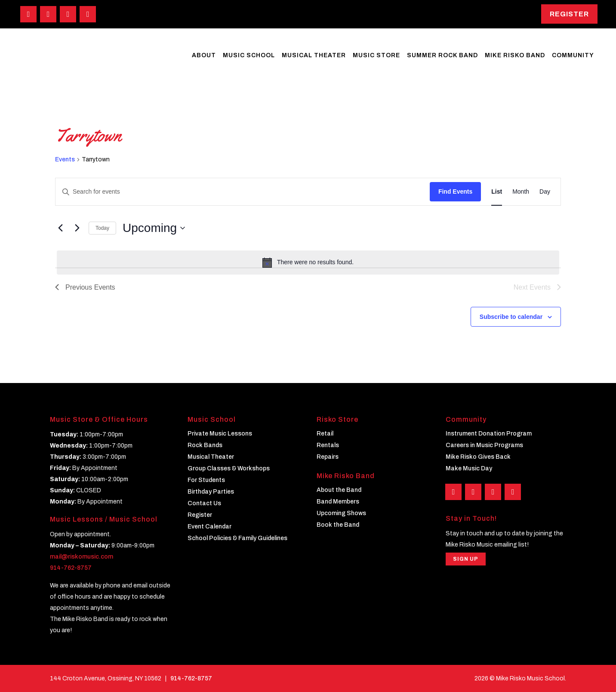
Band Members (338, 502)
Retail (325, 434)
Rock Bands (205, 445)
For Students (206, 480)
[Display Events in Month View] (521, 192)
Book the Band (338, 525)
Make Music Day (469, 468)
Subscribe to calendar (511, 317)
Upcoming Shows (341, 513)
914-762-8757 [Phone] (191, 678)
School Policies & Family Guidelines (237, 538)
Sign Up (466, 559)
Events (65, 159)
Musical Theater (211, 457)
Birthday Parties (211, 492)
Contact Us (204, 503)
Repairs (328, 457)
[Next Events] (77, 228)
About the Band (339, 490)
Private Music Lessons (220, 434)
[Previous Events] (60, 228)
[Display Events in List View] (497, 192)
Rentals (328, 445)
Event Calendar (209, 527)
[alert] (308, 263)
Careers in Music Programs (484, 445)
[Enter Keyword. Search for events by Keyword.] (243, 192)
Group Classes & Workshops (229, 468)
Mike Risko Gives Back (478, 457)
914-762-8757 (71, 568)
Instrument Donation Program (489, 434)
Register (569, 14)
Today (102, 228)
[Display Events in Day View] (545, 192)
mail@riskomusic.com (82, 557)
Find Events (455, 192)
